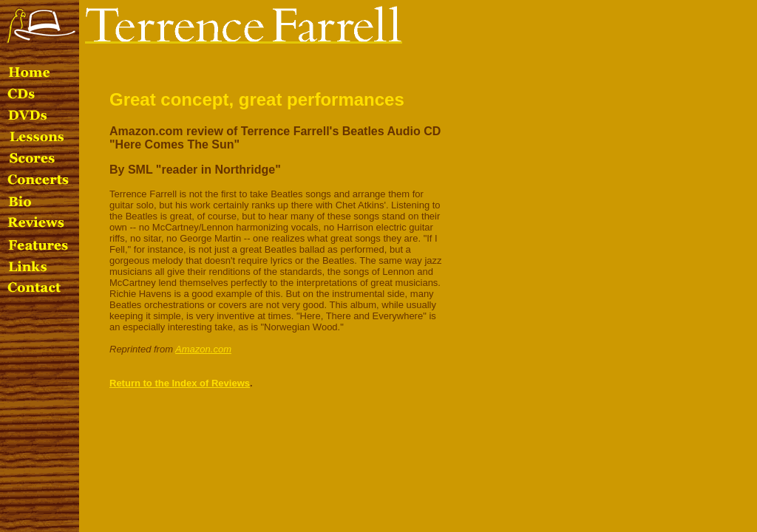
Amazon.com (203, 349)
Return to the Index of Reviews (180, 383)
